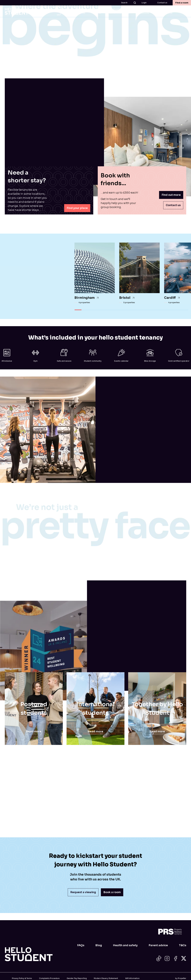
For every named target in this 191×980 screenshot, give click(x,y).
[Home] (29, 954)
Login (144, 3)
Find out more (171, 195)
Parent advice (158, 945)
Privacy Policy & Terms (22, 978)
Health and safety (125, 945)
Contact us (162, 3)
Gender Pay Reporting (77, 978)
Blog (99, 945)
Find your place (77, 208)
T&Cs (183, 945)
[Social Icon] (159, 958)
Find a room (182, 3)
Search (129, 3)
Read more (34, 731)
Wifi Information (132, 978)
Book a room (112, 892)
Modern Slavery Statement (106, 978)
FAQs (81, 945)
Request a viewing (83, 892)
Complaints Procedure (49, 978)
